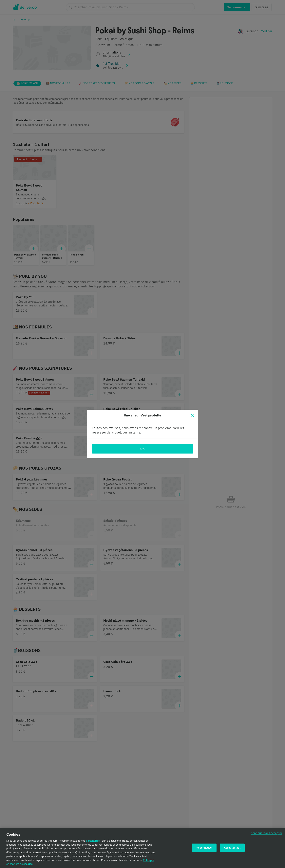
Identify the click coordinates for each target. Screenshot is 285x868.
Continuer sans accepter (266, 834)
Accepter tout (232, 849)
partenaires (93, 842)
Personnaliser (204, 849)
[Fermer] (192, 415)
